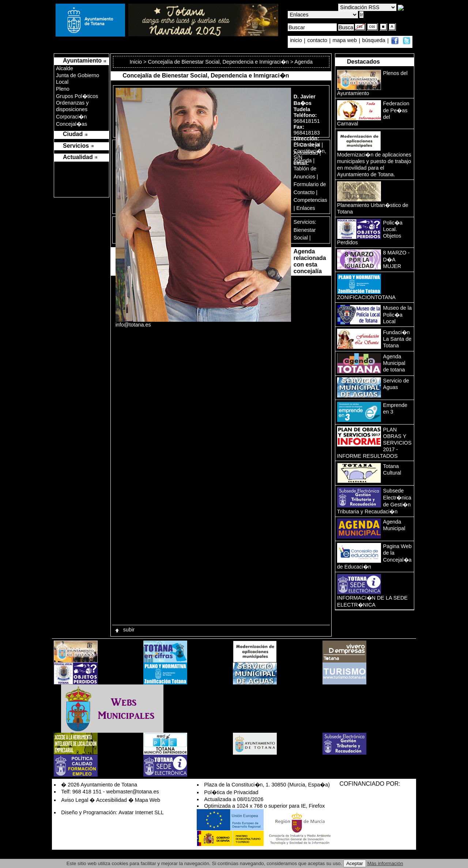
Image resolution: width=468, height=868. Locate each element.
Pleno (63, 89)
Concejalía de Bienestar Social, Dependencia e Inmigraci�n (218, 62)
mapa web (346, 41)
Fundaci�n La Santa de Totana (397, 339)
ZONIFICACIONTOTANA (366, 297)
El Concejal (307, 145)
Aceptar (355, 863)
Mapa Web (148, 800)
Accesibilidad (112, 800)
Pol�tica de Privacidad (231, 792)
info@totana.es (133, 325)
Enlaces (306, 208)
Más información (385, 863)
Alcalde (65, 68)
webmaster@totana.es (133, 792)
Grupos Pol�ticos (77, 96)
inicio (297, 41)
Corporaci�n (71, 117)
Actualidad (306, 153)
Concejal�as (71, 124)
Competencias (310, 200)
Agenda (303, 161)
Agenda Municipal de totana (394, 363)
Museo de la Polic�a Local (397, 315)
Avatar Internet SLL (141, 812)
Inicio (137, 62)
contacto (317, 41)
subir (124, 630)
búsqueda (375, 41)
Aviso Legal (75, 800)
